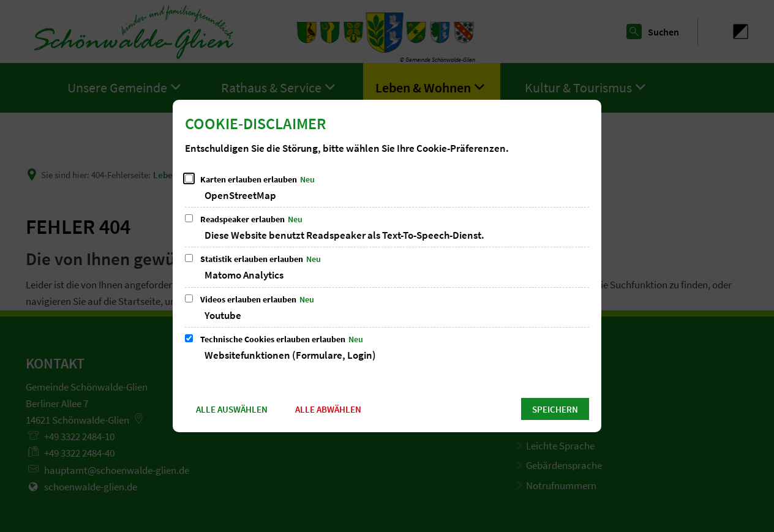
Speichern (555, 409)
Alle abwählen (328, 409)
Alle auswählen (232, 409)
